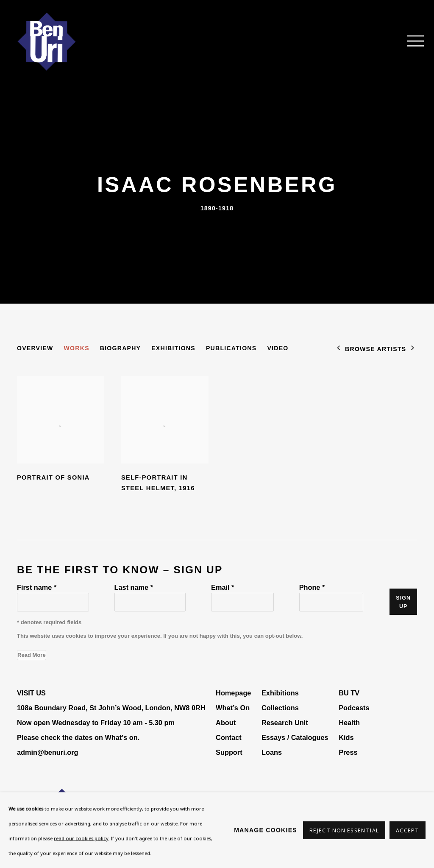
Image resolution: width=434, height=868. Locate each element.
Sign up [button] (403, 602)
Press (348, 752)
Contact (229, 737)
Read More (32, 655)
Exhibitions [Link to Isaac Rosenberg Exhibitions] (173, 348)
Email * (223, 587)
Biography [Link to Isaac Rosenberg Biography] (120, 348)
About (226, 723)
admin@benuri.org (47, 752)
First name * (37, 587)
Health (349, 723)
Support (229, 752)
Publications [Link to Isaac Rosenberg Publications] (231, 348)
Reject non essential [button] (344, 830)
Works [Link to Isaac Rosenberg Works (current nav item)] (77, 348)
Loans (273, 752)
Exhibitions (280, 693)
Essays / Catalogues (295, 737)
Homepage (233, 693)
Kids (346, 737)
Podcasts (354, 708)
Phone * (312, 587)
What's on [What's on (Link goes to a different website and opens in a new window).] (121, 737)
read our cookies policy (81, 838)
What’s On (233, 708)
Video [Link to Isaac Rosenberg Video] (278, 348)
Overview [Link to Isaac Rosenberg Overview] (35, 348)
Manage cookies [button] (266, 830)
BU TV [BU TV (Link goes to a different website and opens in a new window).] (349, 693)
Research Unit (285, 723)
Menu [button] (411, 42)
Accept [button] (408, 830)
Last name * (134, 587)
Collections (280, 708)
